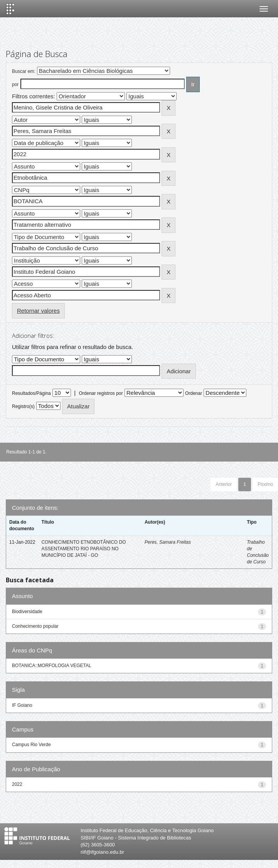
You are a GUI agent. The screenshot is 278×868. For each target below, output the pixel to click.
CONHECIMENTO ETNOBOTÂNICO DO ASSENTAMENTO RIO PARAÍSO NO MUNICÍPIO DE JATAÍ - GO (83, 549)
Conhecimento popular (35, 626)
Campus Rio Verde (31, 745)
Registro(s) (23, 406)
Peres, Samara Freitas (168, 542)
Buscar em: (24, 71)
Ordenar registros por (101, 393)
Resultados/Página (31, 393)
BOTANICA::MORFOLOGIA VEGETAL (52, 666)
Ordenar (194, 393)
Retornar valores (38, 311)
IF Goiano (22, 705)
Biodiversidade (27, 612)
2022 (17, 784)
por (15, 84)
